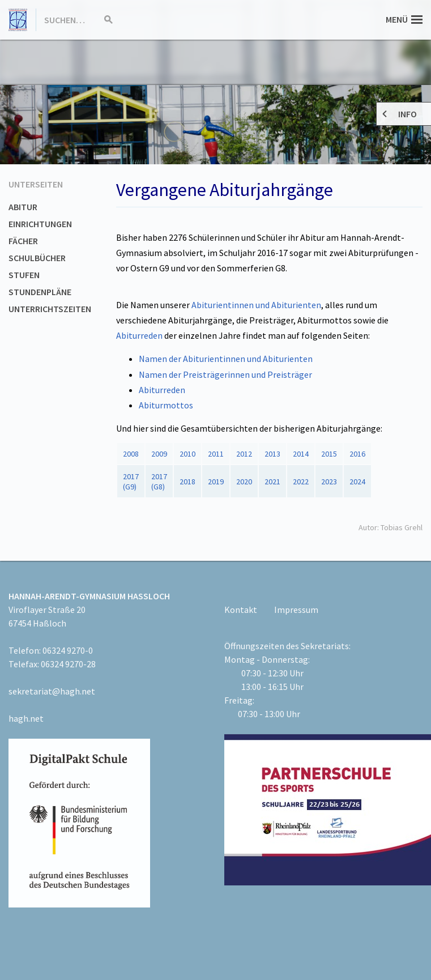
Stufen (24, 275)
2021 (272, 482)
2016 (357, 454)
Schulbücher (37, 258)
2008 (131, 454)
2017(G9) (131, 482)
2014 (301, 454)
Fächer (23, 241)
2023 (329, 482)
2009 (159, 454)
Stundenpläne (40, 292)
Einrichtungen (40, 224)
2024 (357, 482)
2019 (216, 482)
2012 (244, 454)
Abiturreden (139, 335)
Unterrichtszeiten (50, 309)
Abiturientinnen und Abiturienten (256, 305)
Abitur (23, 207)
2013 (272, 454)
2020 (244, 482)
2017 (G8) (159, 482)
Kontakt (241, 610)
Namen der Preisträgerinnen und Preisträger (225, 374)
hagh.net (26, 718)
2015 (329, 454)
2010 (187, 454)
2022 (301, 482)
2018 (187, 482)
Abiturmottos (166, 405)
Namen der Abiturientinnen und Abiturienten (226, 359)
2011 (216, 454)
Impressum (296, 610)
